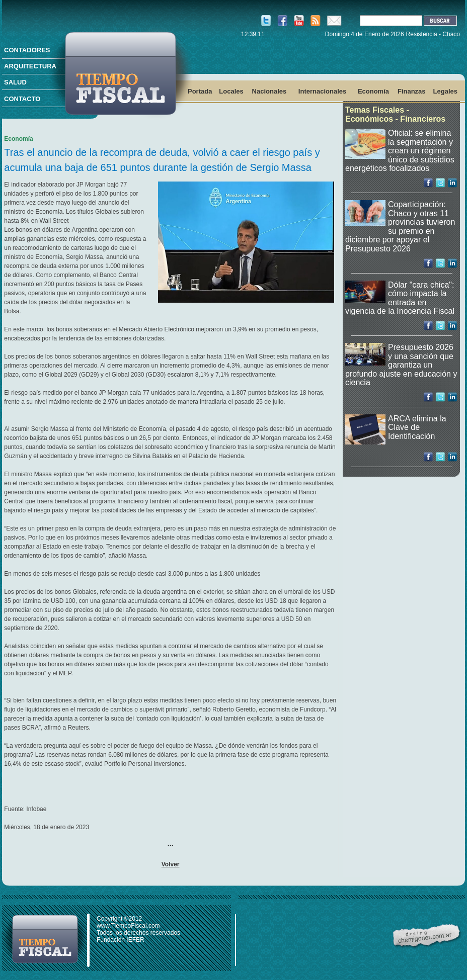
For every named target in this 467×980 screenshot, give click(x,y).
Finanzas (412, 91)
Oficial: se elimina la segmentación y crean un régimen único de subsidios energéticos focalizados (400, 151)
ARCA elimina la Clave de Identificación (417, 427)
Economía (373, 91)
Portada (200, 91)
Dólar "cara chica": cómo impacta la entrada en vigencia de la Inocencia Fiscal (400, 298)
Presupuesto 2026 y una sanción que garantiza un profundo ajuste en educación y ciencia (401, 365)
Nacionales (269, 91)
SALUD (15, 82)
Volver (171, 864)
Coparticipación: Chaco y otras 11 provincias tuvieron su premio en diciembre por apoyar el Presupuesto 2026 (400, 227)
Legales (445, 91)
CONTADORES (27, 50)
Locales (231, 91)
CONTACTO (22, 99)
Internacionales (322, 91)
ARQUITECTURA (30, 66)
